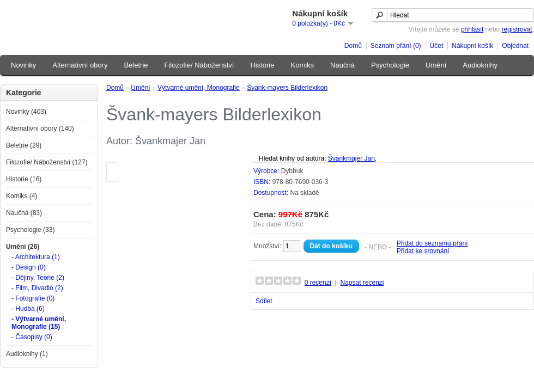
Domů (353, 46)
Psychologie (390, 65)
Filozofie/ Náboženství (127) (47, 162)
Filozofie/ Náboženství (199, 65)
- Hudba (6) (28, 309)
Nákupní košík (472, 46)
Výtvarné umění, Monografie (199, 88)
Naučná (342, 65)
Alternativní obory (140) (40, 128)
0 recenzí (318, 283)
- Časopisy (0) (32, 337)
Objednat (515, 46)
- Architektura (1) (36, 257)
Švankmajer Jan (351, 158)
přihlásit (472, 29)
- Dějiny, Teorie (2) (38, 278)
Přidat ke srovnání (423, 251)
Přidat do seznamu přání (432, 243)
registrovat (517, 29)
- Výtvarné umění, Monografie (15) (39, 323)
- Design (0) (29, 267)
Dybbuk (292, 171)
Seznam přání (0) (396, 46)
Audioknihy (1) (27, 354)
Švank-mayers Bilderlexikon (287, 88)
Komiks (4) (22, 196)
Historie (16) (24, 179)
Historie (262, 65)
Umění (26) (23, 247)
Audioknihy (480, 65)
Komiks (302, 65)
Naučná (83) (24, 213)
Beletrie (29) (24, 145)
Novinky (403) (26, 112)
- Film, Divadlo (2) (37, 288)
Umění (436, 65)
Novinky (23, 65)
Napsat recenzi (362, 283)
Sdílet (264, 301)
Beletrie (136, 65)
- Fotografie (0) (33, 298)
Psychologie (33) (30, 230)
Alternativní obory (80, 65)
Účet (437, 46)
